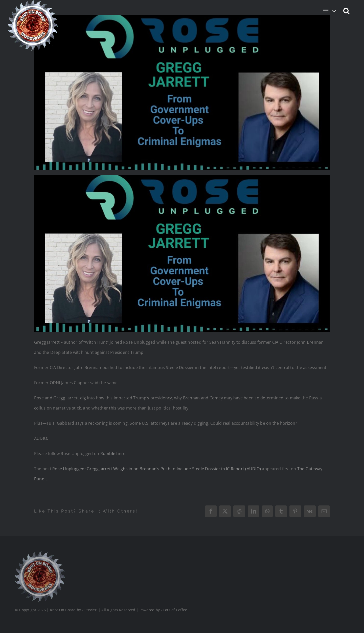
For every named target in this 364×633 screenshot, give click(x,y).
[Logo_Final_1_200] (39, 553)
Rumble (108, 454)
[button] (347, 11)
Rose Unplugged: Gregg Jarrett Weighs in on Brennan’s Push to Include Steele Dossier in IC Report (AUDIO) (157, 469)
